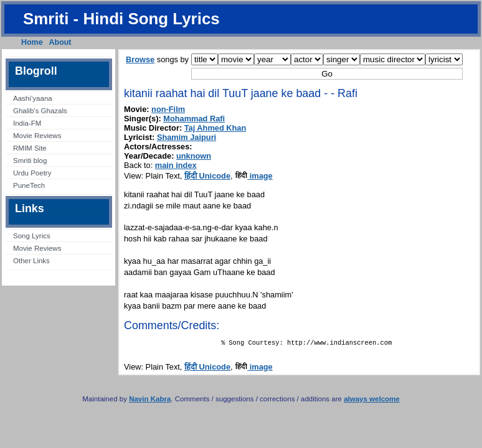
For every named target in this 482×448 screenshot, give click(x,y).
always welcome (372, 401)
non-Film (168, 109)
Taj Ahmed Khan (215, 128)
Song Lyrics (32, 236)
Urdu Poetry (32, 173)
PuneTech (29, 185)
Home (32, 42)
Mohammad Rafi (194, 119)
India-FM (27, 123)
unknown (194, 156)
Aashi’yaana (33, 98)
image (254, 176)
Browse (140, 59)
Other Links (31, 261)
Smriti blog (30, 161)
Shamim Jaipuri (187, 137)
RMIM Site (30, 148)
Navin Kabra (150, 401)
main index (176, 165)
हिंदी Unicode (207, 176)
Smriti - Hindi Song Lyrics (121, 19)
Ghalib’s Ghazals (40, 111)
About (60, 42)
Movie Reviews (37, 136)
